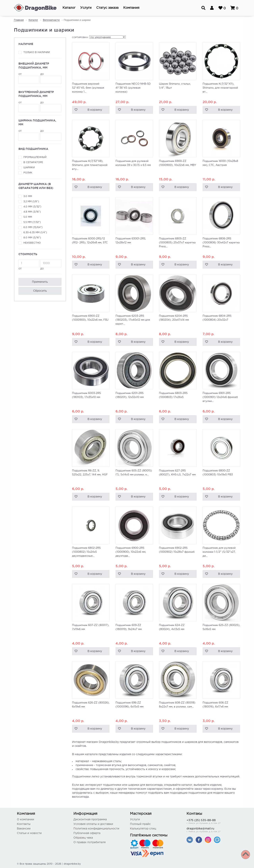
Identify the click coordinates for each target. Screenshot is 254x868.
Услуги (135, 820)
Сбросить (40, 291)
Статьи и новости (29, 833)
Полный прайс (140, 824)
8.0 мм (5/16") (32, 238)
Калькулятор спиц (143, 829)
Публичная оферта (87, 833)
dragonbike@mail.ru (212, 830)
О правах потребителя (89, 842)
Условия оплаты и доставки (93, 824)
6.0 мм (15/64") (33, 227)
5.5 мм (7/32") (32, 222)
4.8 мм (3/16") (32, 212)
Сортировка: (80, 38)
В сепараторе (33, 162)
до (51, 79)
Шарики (29, 168)
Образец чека (83, 838)
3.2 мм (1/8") (31, 202)
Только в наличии (37, 52)
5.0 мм (28, 217)
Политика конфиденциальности (96, 829)
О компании (25, 820)
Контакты (24, 824)
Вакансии (24, 829)
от (29, 79)
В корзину (95, 110)
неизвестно (32, 243)
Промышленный (35, 157)
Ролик (28, 173)
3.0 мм (28, 196)
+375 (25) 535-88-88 (212, 822)
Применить (40, 282)
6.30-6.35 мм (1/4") (35, 233)
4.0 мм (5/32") (32, 207)
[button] (69, 8)
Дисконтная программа (90, 820)
